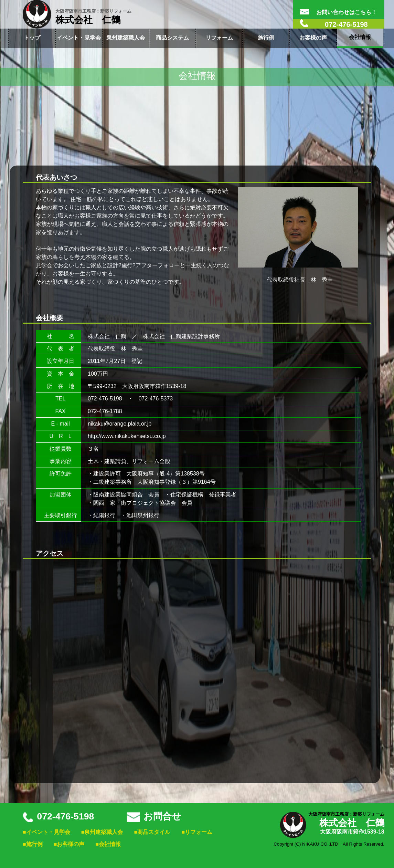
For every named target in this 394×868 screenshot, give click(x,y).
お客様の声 (313, 38)
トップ (32, 38)
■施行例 (33, 844)
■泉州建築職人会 (102, 832)
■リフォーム (197, 832)
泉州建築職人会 (126, 38)
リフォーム (219, 38)
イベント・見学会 (79, 38)
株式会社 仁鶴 (93, 17)
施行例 (266, 38)
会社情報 (360, 37)
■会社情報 (108, 844)
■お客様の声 (69, 844)
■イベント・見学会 (46, 832)
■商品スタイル (152, 832)
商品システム (172, 38)
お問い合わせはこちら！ (338, 12)
